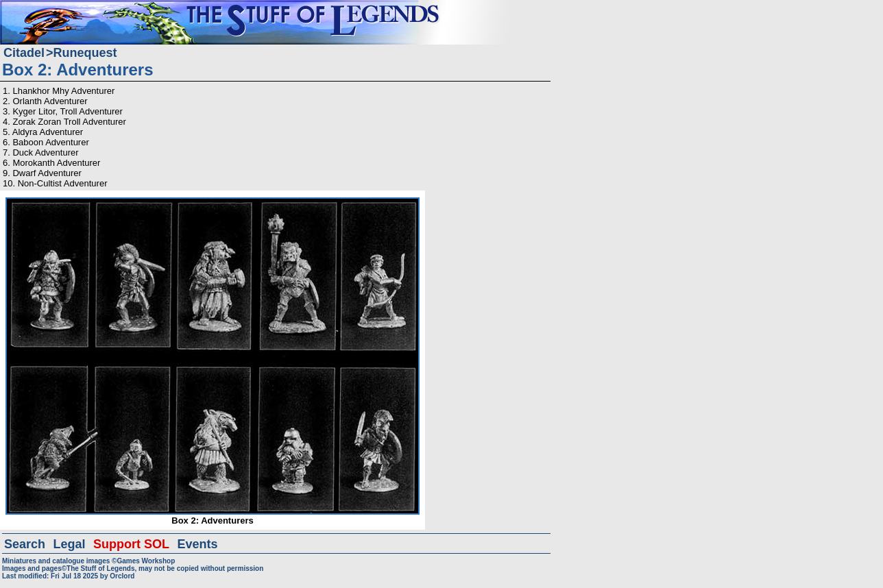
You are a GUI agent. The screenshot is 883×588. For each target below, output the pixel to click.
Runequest (85, 53)
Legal (70, 544)
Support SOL (131, 544)
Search (25, 544)
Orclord (122, 576)
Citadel (24, 53)
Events (197, 544)
